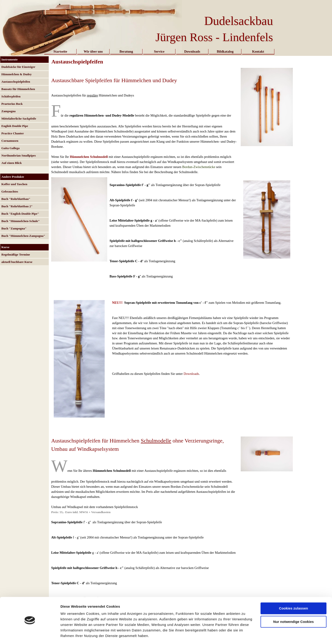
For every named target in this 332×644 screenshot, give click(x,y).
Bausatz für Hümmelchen (18, 89)
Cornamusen (10, 141)
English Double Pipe (15, 126)
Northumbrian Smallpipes (19, 155)
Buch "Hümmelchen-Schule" (21, 221)
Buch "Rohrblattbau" (16, 199)
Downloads (192, 51)
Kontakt (258, 51)
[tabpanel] (145, 121)
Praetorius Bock (12, 104)
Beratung (126, 51)
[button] (267, 68)
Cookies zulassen (293, 595)
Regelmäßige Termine (16, 254)
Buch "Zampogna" (14, 228)
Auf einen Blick (12, 163)
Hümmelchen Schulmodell (89, 157)
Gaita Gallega (10, 148)
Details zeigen (72, 635)
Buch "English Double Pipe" (20, 214)
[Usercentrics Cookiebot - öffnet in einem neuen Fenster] (30, 635)
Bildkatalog (225, 51)
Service (159, 51)
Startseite (60, 51)
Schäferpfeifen (11, 96)
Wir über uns (93, 51)
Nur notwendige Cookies (293, 608)
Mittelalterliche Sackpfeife (19, 119)
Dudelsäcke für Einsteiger (18, 67)
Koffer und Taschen (14, 184)
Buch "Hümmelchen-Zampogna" (23, 236)
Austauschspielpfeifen (16, 82)
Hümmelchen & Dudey (16, 74)
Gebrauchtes (10, 191)
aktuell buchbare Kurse (17, 262)
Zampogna (8, 111)
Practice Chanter (13, 133)
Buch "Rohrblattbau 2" (17, 206)
